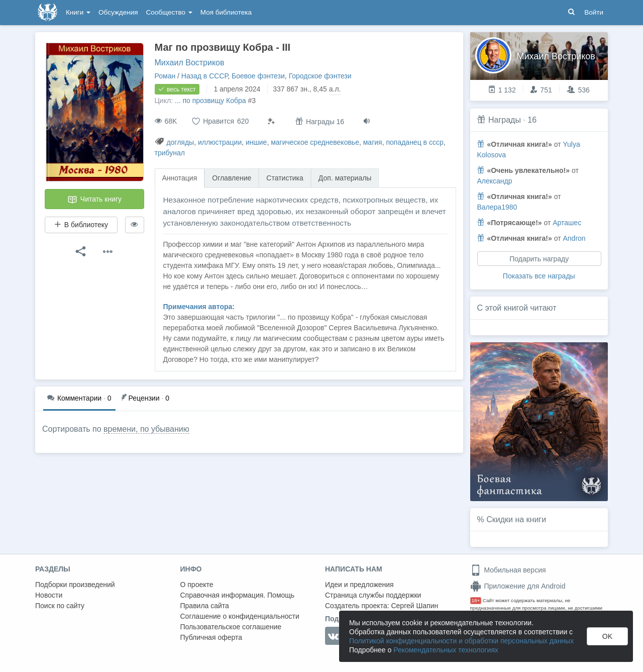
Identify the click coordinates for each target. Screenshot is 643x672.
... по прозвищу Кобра (210, 101)
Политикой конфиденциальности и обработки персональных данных (461, 641)
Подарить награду (539, 259)
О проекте (197, 585)
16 (532, 120)
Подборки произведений (75, 585)
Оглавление (232, 178)
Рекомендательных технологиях (446, 650)
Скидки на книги (516, 519)
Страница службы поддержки (373, 595)
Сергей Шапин (414, 606)
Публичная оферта (211, 637)
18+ (476, 600)
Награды (505, 120)
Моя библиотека (226, 12)
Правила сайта (205, 606)
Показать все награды (539, 276)
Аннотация (180, 178)
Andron (574, 238)
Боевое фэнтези (258, 76)
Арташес (567, 223)
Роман (165, 76)
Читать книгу (94, 200)
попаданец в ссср (414, 142)
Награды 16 (320, 121)
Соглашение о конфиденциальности (240, 616)
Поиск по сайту (60, 606)
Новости (49, 595)
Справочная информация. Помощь (238, 595)
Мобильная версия (508, 570)
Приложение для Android (518, 586)
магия (373, 142)
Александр (495, 181)
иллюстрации (220, 142)
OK (607, 636)
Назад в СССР (204, 76)
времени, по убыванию (146, 429)
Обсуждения (118, 12)
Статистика (285, 178)
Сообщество (169, 12)
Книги (78, 12)
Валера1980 (497, 207)
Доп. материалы (345, 178)
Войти (594, 12)
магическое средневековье (315, 142)
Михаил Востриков (190, 63)
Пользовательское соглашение (231, 627)
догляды (180, 142)
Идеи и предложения (359, 585)
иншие (256, 142)
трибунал (170, 153)
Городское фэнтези (320, 76)
